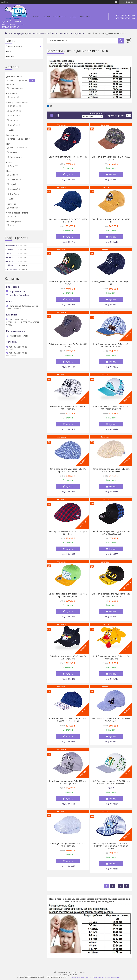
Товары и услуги (53, 17)
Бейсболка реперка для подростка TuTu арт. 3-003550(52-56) (111, 533)
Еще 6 (12, 199)
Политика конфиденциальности (107, 977)
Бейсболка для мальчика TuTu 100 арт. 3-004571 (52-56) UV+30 (68, 720)
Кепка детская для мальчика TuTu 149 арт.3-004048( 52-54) (68, 470)
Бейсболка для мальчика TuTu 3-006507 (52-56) (111, 158)
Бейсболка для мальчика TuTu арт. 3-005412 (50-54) (68, 408)
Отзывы (10, 57)
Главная (35, 17)
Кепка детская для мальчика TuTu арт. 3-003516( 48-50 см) (111, 470)
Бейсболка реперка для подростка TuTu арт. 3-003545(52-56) (68, 595)
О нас (73, 17)
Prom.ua (81, 972)
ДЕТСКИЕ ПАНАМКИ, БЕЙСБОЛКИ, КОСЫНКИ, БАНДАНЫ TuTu (56, 33)
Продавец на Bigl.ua (69, 975)
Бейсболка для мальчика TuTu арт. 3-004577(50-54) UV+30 (111, 345)
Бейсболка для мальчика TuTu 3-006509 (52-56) (68, 158)
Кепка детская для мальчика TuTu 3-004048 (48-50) (68, 845)
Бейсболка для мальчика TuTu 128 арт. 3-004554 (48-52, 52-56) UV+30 (111, 782)
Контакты (86, 17)
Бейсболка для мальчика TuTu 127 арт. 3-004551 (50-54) (68, 782)
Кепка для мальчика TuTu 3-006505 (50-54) (111, 283)
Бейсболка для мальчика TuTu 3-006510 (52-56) (111, 221)
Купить (69, 174)
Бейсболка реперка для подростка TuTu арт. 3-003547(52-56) (111, 595)
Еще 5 (12, 130)
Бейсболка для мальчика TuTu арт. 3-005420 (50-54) (68, 657)
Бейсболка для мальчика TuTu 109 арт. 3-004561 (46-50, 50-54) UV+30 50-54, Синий (111, 846)
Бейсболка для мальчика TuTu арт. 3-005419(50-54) (111, 657)
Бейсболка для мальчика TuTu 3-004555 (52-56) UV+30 (111, 720)
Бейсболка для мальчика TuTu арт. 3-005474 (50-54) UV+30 (111, 408)
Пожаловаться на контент (81, 977)
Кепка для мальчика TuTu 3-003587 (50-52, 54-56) (68, 533)
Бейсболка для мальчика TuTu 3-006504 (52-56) (68, 345)
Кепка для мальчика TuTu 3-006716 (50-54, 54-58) (68, 221)
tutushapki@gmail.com (20, 295)
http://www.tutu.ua (18, 292)
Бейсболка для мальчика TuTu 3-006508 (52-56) (68, 283)
